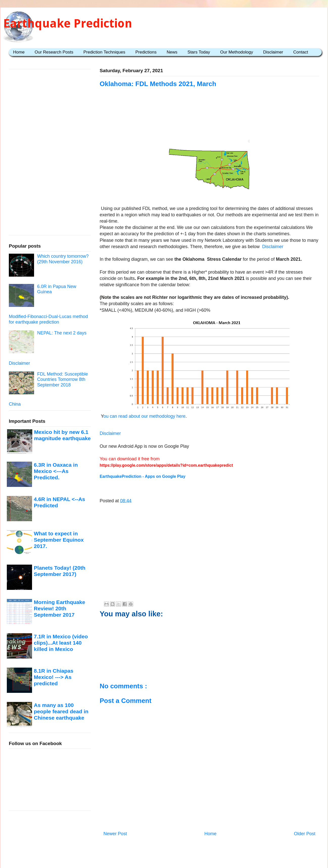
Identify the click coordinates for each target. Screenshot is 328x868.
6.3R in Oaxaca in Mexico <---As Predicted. (56, 471)
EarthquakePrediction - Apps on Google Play (143, 476)
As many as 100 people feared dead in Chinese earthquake (61, 712)
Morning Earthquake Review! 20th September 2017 (59, 609)
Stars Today (199, 52)
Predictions (146, 52)
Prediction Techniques (104, 52)
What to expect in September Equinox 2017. (59, 540)
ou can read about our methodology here (144, 416)
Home (19, 52)
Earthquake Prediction (68, 23)
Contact (301, 52)
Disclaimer (273, 52)
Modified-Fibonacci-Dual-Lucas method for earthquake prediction (48, 319)
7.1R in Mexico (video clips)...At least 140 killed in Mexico (61, 643)
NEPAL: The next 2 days (62, 333)
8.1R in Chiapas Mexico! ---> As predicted (54, 677)
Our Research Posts (54, 52)
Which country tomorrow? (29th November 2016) (63, 259)
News (172, 52)
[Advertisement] (209, 119)
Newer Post (115, 834)
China (15, 404)
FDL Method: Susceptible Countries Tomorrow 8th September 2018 (62, 379)
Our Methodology (237, 52)
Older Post (305, 834)
